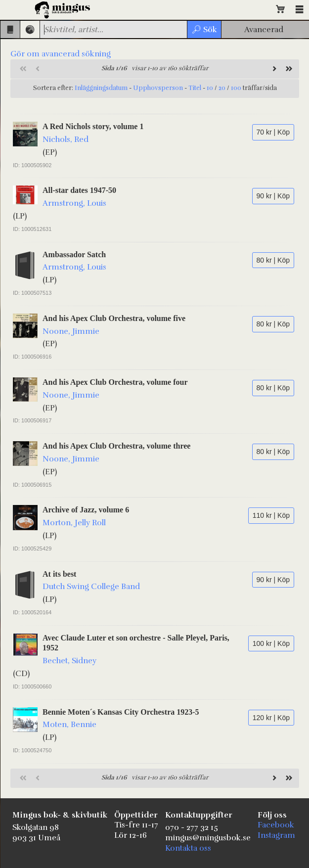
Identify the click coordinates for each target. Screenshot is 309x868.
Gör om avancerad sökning (61, 54)
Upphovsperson (158, 88)
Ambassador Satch (74, 254)
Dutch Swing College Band (91, 587)
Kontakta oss (188, 848)
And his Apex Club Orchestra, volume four (115, 382)
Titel (195, 88)
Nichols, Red (66, 139)
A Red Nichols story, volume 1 (93, 126)
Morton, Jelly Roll (74, 523)
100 (236, 88)
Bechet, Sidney (69, 661)
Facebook (276, 825)
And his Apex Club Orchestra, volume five (114, 318)
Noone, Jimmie (71, 331)
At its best (59, 574)
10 (210, 88)
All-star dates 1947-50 (79, 190)
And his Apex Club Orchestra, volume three (116, 446)
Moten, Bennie (69, 725)
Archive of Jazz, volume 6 (86, 510)
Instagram (276, 835)
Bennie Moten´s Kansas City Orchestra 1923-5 (121, 712)
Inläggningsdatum (101, 88)
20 (222, 88)
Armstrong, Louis (74, 203)
